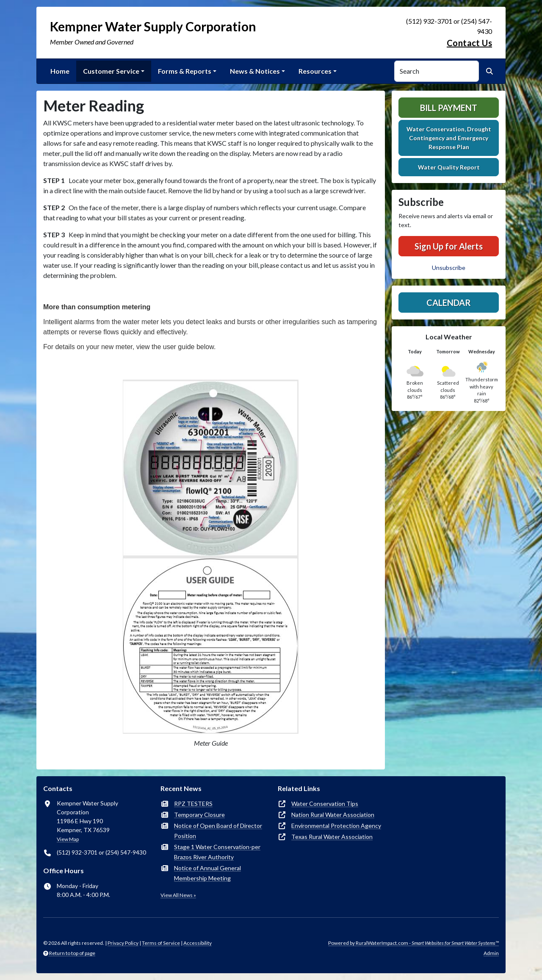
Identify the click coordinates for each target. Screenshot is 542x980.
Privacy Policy (123, 943)
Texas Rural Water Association (332, 837)
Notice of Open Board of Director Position (218, 831)
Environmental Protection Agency (336, 826)
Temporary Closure (199, 815)
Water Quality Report (449, 167)
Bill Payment (449, 108)
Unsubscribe (449, 268)
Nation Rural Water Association (333, 815)
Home (60, 71)
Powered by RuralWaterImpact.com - (413, 943)
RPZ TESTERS (193, 804)
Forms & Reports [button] (185, 71)
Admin (491, 953)
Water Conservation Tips (325, 804)
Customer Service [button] (111, 71)
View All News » (178, 895)
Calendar (449, 303)
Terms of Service (161, 943)
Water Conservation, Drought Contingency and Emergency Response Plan (449, 138)
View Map (68, 839)
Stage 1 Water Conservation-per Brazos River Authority (217, 852)
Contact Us (469, 43)
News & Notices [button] (255, 71)
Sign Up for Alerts (449, 246)
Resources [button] (315, 71)
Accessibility (198, 943)
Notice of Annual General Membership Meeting (207, 873)
